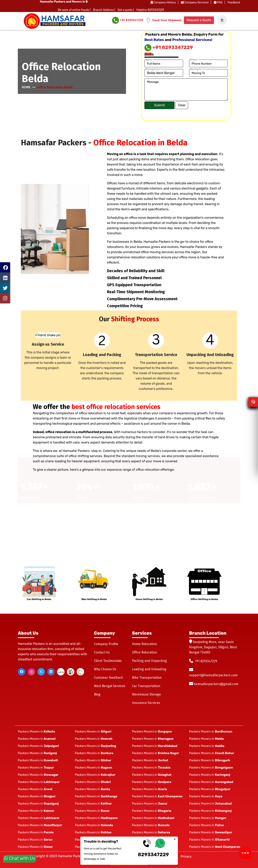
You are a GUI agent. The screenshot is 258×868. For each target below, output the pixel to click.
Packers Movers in (36, 732)
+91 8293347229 (127, 20)
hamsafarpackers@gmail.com (216, 684)
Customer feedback (108, 678)
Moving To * (197, 69)
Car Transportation (146, 686)
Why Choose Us (105, 669)
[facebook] (22, 672)
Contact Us (102, 652)
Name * (150, 60)
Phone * (195, 60)
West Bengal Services (110, 686)
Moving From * (153, 69)
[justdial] (61, 672)
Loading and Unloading (149, 669)
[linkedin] (51, 672)
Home (26, 87)
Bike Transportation (147, 678)
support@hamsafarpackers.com (213, 675)
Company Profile (106, 644)
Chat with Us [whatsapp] (20, 859)
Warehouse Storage (146, 694)
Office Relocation (145, 652)
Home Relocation (145, 644)
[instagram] (31, 672)
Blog (97, 694)
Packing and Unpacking (149, 661)
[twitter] (41, 672)
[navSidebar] (221, 20)
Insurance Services (146, 703)
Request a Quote (199, 20)
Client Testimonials (108, 661)
